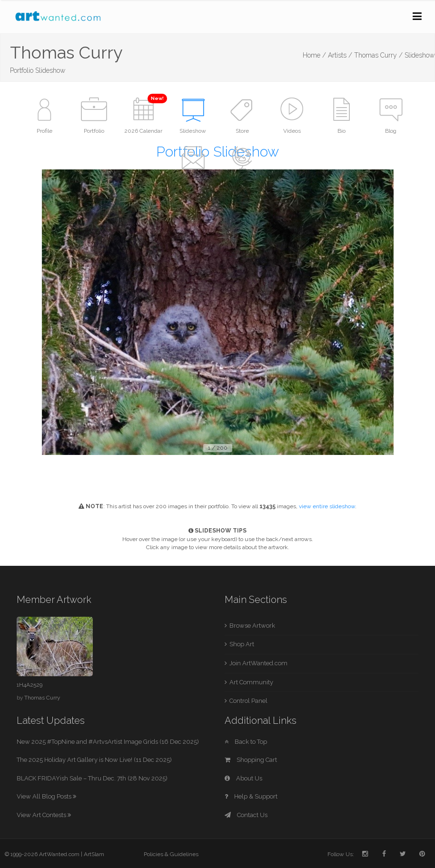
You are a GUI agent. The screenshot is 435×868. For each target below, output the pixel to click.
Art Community (251, 682)
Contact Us (246, 815)
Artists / (340, 55)
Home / (314, 55)
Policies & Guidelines (171, 854)
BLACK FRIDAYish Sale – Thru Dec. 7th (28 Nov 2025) (92, 778)
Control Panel (248, 701)
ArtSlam (94, 854)
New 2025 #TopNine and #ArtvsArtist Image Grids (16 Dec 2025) (108, 742)
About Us (243, 778)
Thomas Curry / (378, 55)
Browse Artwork (252, 626)
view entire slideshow (327, 506)
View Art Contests (44, 815)
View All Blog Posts (46, 796)
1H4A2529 (30, 685)
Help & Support (251, 796)
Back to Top (246, 742)
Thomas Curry (42, 698)
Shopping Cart (251, 760)
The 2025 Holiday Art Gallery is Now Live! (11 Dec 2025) (94, 760)
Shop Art (242, 644)
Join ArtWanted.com (258, 663)
